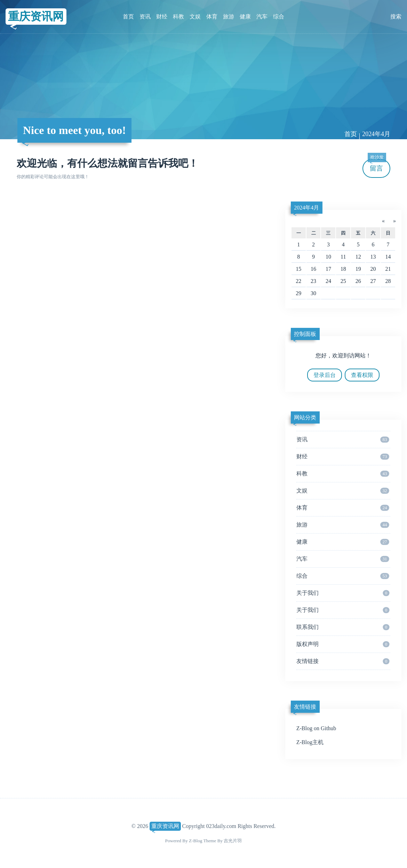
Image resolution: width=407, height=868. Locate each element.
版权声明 (343, 644)
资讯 (145, 17)
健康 (245, 17)
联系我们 (343, 627)
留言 (377, 165)
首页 (128, 17)
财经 (162, 17)
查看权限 (362, 375)
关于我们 (343, 593)
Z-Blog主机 (310, 742)
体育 (212, 17)
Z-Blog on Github (316, 728)
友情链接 (343, 661)
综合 (279, 17)
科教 (178, 17)
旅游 (229, 17)
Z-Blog (195, 841)
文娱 (195, 17)
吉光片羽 (233, 841)
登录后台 (325, 375)
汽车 (262, 17)
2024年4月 (376, 134)
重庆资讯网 (36, 16)
